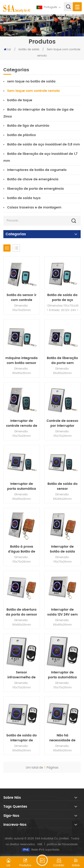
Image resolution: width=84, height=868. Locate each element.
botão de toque (20, 100)
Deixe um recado (42, 860)
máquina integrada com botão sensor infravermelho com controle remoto (22, 361)
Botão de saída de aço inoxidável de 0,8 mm (44, 144)
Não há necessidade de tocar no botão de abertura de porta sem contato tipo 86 (62, 738)
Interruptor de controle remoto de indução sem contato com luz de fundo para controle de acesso (22, 423)
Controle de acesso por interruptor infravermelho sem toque (62, 423)
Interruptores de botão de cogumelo (37, 170)
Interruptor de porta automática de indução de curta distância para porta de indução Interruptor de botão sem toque (22, 486)
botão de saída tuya (24, 198)
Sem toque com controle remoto (33, 91)
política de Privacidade (62, 844)
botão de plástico (22, 135)
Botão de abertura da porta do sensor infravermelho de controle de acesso (22, 612)
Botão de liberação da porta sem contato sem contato (62, 361)
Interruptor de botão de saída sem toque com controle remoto (62, 549)
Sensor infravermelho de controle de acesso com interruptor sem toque (22, 675)
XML (40, 844)
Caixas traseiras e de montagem (34, 207)
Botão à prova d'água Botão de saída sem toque (22, 549)
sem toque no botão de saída (31, 81)
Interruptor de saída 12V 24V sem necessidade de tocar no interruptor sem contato (62, 612)
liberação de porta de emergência (36, 189)
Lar (7, 49)
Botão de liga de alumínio (28, 126)
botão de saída (29, 49)
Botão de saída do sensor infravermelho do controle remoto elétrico (62, 486)
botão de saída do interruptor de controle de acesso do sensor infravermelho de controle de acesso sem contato (22, 738)
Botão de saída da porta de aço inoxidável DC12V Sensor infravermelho (62, 298)
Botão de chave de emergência (33, 179)
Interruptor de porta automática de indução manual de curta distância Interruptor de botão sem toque (62, 675)
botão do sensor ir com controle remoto (22, 298)
